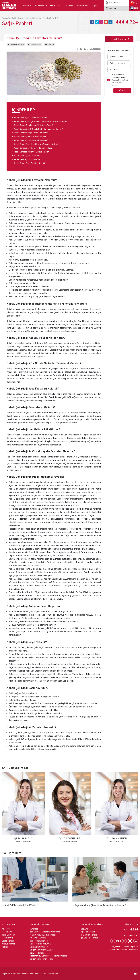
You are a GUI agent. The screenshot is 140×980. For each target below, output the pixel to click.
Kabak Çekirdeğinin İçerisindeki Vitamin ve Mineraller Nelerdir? (40, 120)
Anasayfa (6, 928)
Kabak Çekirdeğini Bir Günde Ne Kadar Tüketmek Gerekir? (38, 128)
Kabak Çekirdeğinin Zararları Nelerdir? (30, 162)
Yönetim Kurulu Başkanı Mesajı (43, 934)
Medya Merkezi (83, 6)
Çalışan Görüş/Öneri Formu (41, 958)
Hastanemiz (28, 6)
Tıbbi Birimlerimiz (41, 6)
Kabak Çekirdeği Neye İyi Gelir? (27, 155)
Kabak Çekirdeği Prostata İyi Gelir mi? (30, 136)
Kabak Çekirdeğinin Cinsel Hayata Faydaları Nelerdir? (37, 143)
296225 (50, 43)
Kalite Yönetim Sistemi (39, 946)
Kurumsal (34, 928)
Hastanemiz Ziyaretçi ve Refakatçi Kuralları (48, 955)
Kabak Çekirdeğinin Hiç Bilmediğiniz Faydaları (33, 147)
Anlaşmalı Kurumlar (38, 937)
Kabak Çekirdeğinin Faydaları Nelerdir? (30, 117)
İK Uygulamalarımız (89, 934)
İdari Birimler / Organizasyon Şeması (45, 931)
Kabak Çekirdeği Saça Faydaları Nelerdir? (32, 132)
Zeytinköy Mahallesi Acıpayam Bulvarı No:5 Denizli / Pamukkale (124, 947)
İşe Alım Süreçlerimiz (89, 937)
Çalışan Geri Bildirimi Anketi (41, 949)
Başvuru (84, 928)
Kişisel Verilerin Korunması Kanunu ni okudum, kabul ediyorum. (120, 79)
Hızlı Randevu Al (121, 38)
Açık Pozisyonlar (88, 931)
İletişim (94, 6)
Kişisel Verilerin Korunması (41, 943)
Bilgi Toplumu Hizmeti (39, 940)
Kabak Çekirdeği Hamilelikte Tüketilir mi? (31, 139)
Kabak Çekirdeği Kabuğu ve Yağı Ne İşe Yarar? (33, 124)
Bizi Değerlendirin (37, 952)
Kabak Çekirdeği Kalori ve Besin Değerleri (31, 151)
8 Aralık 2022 (35, 43)
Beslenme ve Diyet (16, 43)
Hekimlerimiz (55, 6)
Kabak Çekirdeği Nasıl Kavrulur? (28, 158)
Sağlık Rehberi (69, 6)
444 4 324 (127, 22)
